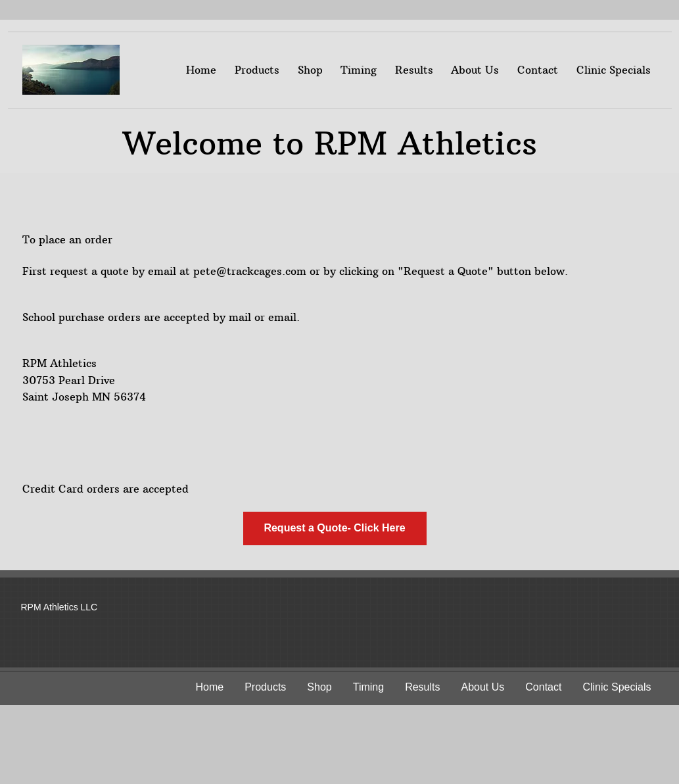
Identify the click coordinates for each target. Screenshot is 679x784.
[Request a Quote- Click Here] (335, 528)
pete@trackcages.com (250, 271)
